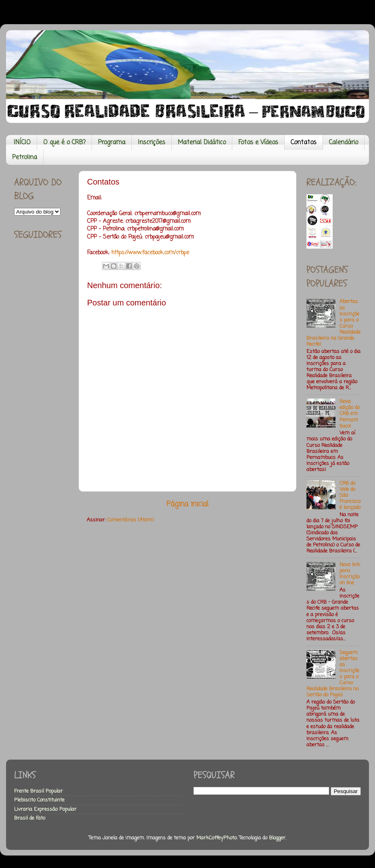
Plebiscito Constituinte (39, 800)
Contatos (304, 143)
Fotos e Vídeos (258, 143)
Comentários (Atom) (130, 520)
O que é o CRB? (64, 143)
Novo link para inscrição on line (350, 574)
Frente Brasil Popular (39, 791)
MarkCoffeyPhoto (217, 838)
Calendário (344, 143)
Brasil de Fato (30, 818)
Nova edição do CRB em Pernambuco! (350, 414)
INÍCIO (22, 143)
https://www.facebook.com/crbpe (149, 253)
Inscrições (152, 143)
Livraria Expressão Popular (45, 809)
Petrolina (25, 158)
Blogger (277, 838)
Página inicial (187, 504)
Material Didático (202, 143)
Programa (112, 143)
